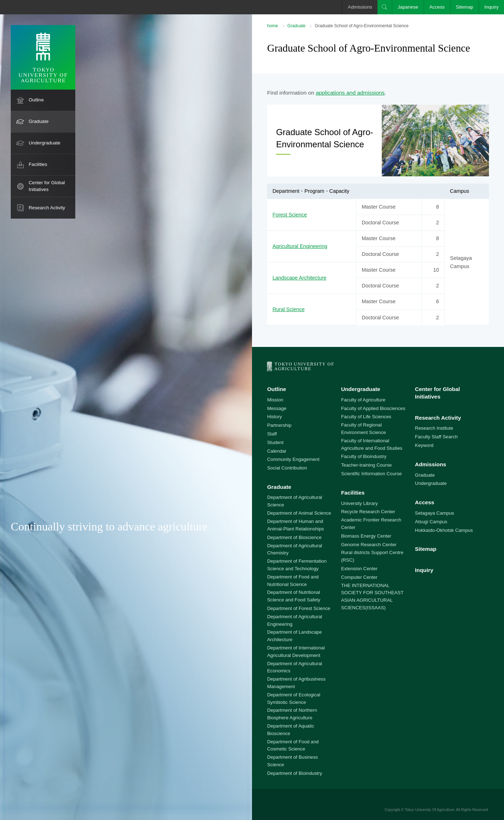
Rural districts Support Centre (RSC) (372, 556)
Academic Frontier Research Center (371, 524)
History (274, 417)
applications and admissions (350, 93)
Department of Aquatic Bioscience (291, 730)
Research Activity (47, 208)
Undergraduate (45, 143)
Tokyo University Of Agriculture (429, 810)
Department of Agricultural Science (294, 501)
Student (275, 442)
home (272, 26)
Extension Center (359, 569)
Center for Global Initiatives (47, 186)
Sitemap (465, 7)
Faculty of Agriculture (363, 400)
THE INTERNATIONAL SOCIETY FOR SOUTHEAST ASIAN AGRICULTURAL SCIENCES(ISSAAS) (372, 597)
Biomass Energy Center (366, 536)
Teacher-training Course (366, 465)
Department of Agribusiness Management (296, 683)
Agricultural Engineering (300, 246)
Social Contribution (287, 468)
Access (437, 7)
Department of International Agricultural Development (296, 652)
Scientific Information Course (371, 474)
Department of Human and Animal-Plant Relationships (296, 525)
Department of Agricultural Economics (294, 667)
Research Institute (434, 428)
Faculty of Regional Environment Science (363, 429)
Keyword (424, 445)
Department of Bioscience (294, 537)
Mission (275, 400)
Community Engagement (293, 459)
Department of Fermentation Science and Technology (297, 565)
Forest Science (290, 215)
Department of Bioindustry (294, 773)
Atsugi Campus (431, 522)
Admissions (360, 7)
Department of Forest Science (299, 608)
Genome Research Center (369, 545)
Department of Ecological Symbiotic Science (294, 699)
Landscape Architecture (299, 278)
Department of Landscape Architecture (294, 636)
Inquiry (491, 7)
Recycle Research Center (368, 512)
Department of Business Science (293, 761)
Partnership (279, 425)
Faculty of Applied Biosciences (373, 408)
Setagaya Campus (435, 513)
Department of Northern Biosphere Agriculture (292, 714)
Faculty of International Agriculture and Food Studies (372, 444)
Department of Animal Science (299, 513)
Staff (272, 434)
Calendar (277, 451)
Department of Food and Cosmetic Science (293, 745)
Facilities (38, 164)
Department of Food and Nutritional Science (293, 581)
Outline (36, 100)
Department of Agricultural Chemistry (294, 549)
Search (385, 7)
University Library (359, 503)
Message (277, 408)
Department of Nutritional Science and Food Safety (294, 596)
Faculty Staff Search (436, 437)
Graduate (39, 121)
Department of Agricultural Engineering (294, 620)
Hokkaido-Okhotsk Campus (444, 530)
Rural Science (289, 309)
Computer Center (359, 577)
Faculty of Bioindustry (364, 456)
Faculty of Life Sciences (366, 417)
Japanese (408, 7)
